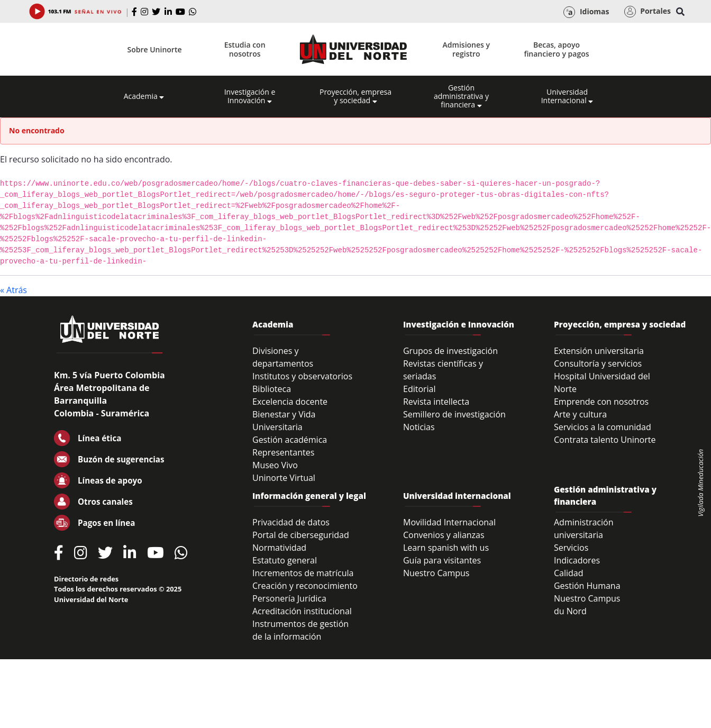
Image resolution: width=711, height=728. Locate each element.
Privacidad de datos (291, 522)
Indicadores (577, 560)
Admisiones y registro (466, 49)
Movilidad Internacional (449, 522)
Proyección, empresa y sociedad (355, 96)
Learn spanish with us (446, 548)
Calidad (569, 573)
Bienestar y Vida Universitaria (284, 421)
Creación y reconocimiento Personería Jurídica (305, 592)
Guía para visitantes (442, 560)
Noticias (419, 427)
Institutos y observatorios (302, 376)
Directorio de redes (86, 579)
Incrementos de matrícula (303, 573)
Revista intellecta (436, 402)
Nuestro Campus (436, 573)
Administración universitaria (584, 529)
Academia (144, 96)
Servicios (571, 548)
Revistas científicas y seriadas (443, 370)
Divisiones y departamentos (283, 357)
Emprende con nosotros (601, 402)
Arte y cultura (580, 414)
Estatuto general (285, 560)
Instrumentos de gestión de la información (300, 630)
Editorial (420, 389)
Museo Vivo (275, 465)
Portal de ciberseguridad (301, 535)
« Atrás (13, 290)
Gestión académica (290, 440)
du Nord (570, 611)
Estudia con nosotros (245, 49)
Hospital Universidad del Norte (602, 383)
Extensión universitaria (599, 351)
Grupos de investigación (450, 351)
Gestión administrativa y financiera (461, 96)
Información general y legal (309, 496)
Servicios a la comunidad (603, 427)
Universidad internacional (457, 496)
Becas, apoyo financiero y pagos (556, 49)
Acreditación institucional (302, 611)
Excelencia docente (290, 402)
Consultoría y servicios (598, 363)
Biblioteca (272, 389)
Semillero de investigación (454, 414)
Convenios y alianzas (444, 535)
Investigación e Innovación (250, 96)
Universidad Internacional (567, 96)
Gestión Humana (587, 586)
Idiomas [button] (586, 12)
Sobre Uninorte (155, 49)
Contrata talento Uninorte (605, 440)
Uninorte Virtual (284, 478)
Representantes (283, 452)
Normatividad (279, 548)
